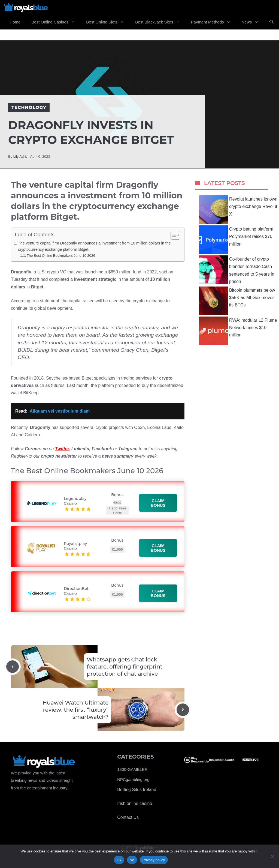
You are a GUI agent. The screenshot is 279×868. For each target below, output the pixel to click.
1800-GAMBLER (132, 769)
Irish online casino (135, 803)
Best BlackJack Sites (160, 22)
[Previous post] (13, 667)
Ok (119, 860)
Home (15, 22)
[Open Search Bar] (272, 22)
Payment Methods (214, 22)
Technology (29, 107)
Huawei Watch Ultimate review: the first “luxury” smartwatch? (75, 710)
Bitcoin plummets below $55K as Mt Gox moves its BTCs (237, 301)
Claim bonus (158, 503)
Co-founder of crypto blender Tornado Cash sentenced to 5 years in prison (237, 270)
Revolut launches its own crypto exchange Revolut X (238, 210)
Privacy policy (154, 860)
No (132, 860)
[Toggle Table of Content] (173, 235)
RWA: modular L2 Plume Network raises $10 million (238, 331)
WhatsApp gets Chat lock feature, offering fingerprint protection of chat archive (125, 667)
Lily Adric (20, 156)
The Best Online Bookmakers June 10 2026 (61, 256)
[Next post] (183, 710)
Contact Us (128, 817)
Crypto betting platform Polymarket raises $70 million (236, 240)
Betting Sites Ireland (137, 790)
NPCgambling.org (133, 779)
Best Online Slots (108, 22)
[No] (272, 856)
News (253, 22)
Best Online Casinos (56, 22)
